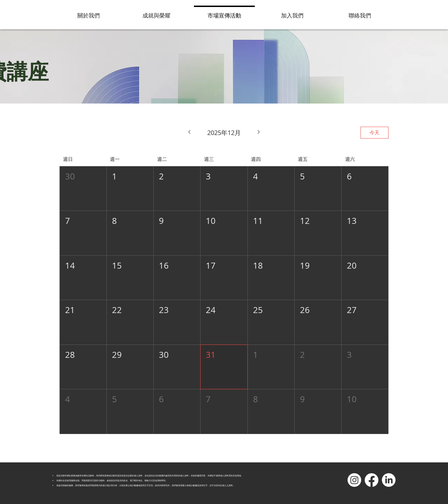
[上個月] (189, 133)
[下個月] (259, 133)
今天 (374, 132)
